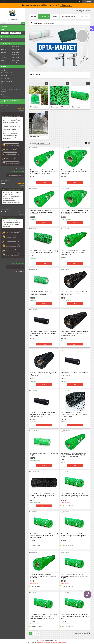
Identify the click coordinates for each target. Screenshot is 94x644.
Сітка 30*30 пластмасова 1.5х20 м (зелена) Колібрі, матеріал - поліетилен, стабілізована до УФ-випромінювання (44, 616)
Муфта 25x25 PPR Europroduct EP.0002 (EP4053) (12, 197)
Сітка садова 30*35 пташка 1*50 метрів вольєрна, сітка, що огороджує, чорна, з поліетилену (43, 333)
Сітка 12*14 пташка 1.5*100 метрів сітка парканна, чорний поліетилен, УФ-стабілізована (43, 374)
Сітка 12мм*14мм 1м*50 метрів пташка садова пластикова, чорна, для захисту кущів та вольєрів (74, 293)
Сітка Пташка (76, 107)
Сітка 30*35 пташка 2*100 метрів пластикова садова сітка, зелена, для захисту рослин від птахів (42, 293)
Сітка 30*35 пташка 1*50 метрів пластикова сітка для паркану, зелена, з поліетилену (43, 576)
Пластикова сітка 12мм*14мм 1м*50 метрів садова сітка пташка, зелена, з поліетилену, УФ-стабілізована (42, 172)
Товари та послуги (39, 23)
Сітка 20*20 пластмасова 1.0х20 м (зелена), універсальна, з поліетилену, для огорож (75, 576)
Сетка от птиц (35, 136)
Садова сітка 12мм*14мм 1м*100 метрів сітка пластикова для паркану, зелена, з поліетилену (74, 172)
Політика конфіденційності (59, 642)
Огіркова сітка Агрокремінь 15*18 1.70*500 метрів (44, 454)
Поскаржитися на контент (44, 642)
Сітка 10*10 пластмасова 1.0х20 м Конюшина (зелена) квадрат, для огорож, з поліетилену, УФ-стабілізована (75, 495)
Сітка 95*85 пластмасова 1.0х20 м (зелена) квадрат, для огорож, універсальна (44, 252)
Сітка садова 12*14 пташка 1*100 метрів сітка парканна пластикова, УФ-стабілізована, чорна (74, 333)
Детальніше (66, 5)
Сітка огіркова (35, 107)
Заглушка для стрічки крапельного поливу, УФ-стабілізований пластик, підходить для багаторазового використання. (12, 135)
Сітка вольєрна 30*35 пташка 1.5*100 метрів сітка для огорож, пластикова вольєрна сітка (73, 253)
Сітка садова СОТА (57, 107)
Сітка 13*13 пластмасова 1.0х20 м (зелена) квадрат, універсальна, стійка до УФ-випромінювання (44, 536)
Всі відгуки (19, 271)
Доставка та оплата (68, 16)
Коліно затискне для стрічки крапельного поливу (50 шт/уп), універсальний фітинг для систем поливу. (12, 121)
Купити (44, 182)
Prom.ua (56, 640)
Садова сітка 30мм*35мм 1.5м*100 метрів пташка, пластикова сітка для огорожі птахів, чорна (75, 374)
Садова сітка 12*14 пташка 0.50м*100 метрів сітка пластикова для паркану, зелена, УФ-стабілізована (73, 455)
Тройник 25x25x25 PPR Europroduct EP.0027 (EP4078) (12, 201)
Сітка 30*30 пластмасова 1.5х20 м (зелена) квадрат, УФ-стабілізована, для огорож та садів (75, 616)
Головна (34, 16)
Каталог (43, 16)
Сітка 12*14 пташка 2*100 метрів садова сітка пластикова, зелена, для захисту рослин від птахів (74, 212)
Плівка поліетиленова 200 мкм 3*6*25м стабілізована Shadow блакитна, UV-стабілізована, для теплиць (12, 224)
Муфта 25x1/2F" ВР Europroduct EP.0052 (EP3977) (12, 193)
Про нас (55, 16)
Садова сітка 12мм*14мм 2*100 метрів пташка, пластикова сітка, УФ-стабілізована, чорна (42, 414)
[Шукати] (23, 23)
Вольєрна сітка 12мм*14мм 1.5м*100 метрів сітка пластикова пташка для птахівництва (42, 212)
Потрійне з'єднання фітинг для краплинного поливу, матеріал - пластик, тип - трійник (12, 128)
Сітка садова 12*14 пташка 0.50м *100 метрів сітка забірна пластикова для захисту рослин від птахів (42, 495)
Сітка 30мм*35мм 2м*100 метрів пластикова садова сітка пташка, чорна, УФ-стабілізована (74, 414)
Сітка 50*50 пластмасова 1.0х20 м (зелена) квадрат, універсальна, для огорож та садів (75, 536)
